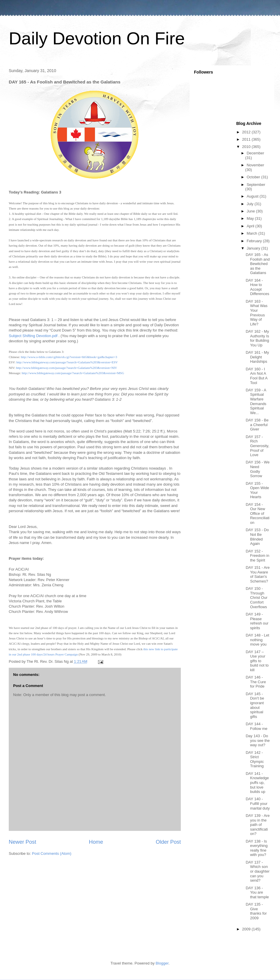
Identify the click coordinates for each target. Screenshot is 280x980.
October (254, 177)
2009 (247, 929)
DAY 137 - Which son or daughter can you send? (258, 871)
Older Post (168, 842)
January (254, 248)
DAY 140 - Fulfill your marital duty (258, 803)
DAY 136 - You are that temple (257, 892)
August (253, 196)
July (251, 204)
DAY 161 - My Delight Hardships (257, 357)
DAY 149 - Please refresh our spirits (257, 621)
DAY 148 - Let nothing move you (257, 640)
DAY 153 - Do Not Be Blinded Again (257, 537)
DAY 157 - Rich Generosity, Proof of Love (257, 446)
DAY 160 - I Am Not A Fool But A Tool (256, 376)
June (251, 211)
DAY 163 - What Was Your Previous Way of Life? (256, 313)
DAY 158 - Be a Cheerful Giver (257, 425)
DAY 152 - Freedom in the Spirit (257, 556)
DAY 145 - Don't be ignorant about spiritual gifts (255, 705)
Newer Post (22, 842)
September (256, 185)
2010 (247, 147)
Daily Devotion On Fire (97, 38)
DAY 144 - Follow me (256, 726)
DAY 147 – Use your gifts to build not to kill (257, 661)
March (253, 233)
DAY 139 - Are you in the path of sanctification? (258, 825)
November (256, 165)
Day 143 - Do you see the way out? (258, 740)
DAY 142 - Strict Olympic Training (255, 759)
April (251, 226)
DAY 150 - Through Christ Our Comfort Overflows (256, 598)
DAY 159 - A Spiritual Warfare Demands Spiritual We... (256, 401)
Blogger (162, 963)
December (256, 153)
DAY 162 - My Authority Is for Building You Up (257, 338)
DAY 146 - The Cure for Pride (256, 682)
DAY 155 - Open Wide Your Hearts (257, 490)
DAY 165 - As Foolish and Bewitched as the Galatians (258, 264)
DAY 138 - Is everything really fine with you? (257, 848)
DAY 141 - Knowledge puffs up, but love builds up (257, 783)
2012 (247, 132)
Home (96, 842)
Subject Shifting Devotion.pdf (33, 336)
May (251, 218)
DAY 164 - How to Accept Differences (257, 287)
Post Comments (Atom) (52, 853)
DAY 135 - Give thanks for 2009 (256, 911)
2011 (247, 139)
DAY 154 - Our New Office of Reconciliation (257, 513)
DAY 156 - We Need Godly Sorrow (258, 469)
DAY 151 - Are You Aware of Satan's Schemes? (258, 574)
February (255, 241)
